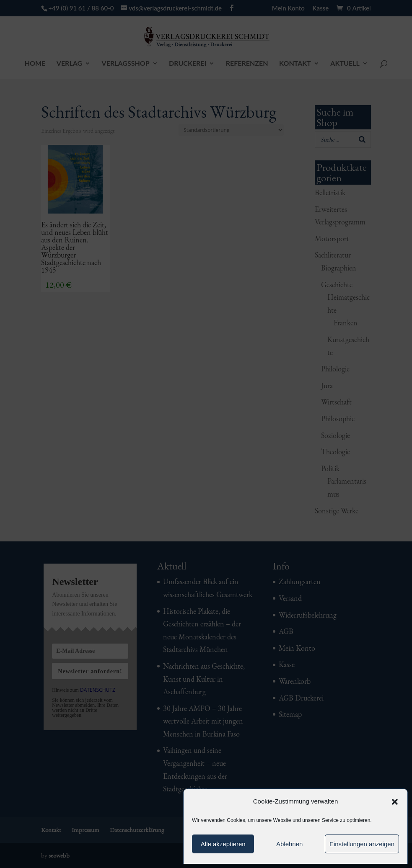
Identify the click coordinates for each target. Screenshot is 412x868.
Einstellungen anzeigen (362, 844)
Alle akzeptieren (223, 844)
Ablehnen (289, 844)
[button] (395, 802)
